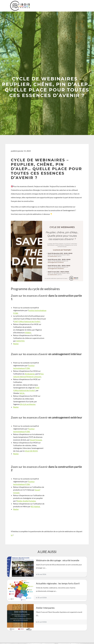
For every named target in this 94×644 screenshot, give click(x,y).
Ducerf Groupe (36, 440)
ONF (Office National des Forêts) (27, 321)
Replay (16, 344)
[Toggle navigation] (82, 6)
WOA (22, 393)
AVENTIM (20, 341)
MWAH (28, 333)
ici (12, 535)
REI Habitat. (35, 506)
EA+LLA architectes (28, 404)
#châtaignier (30, 374)
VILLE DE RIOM (31, 451)
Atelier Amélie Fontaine (26, 501)
